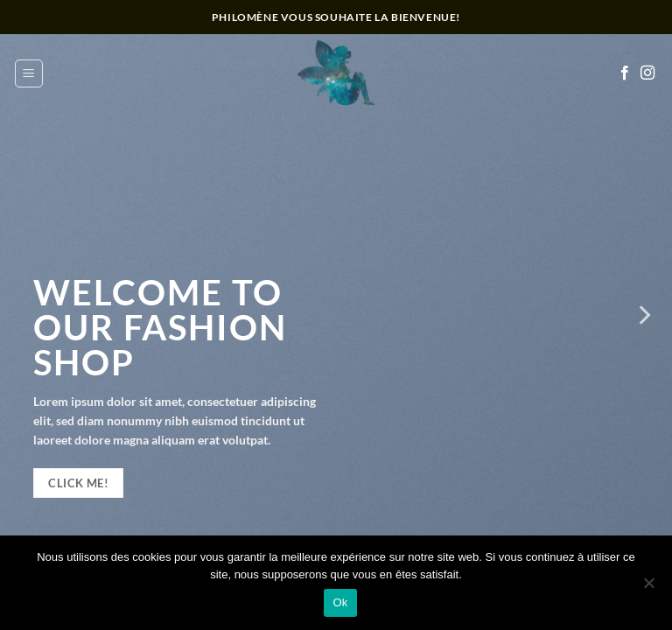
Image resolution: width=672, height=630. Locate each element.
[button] (29, 73)
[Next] (643, 315)
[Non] (648, 588)
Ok (340, 602)
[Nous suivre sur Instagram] (647, 73)
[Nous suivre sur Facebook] (625, 73)
